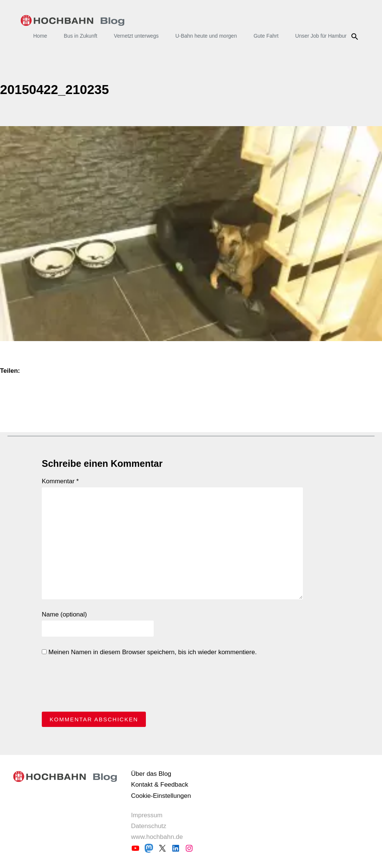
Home (40, 36)
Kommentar (60, 481)
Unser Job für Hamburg (322, 36)
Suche (356, 37)
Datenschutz (149, 826)
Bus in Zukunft (81, 36)
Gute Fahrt (266, 36)
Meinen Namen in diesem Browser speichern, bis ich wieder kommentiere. (149, 652)
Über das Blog (151, 774)
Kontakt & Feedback (159, 785)
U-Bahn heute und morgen (206, 36)
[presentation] (98, 686)
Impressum (147, 815)
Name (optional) (64, 614)
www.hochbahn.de (157, 837)
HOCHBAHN (73, 21)
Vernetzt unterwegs (136, 36)
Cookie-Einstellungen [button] (161, 796)
